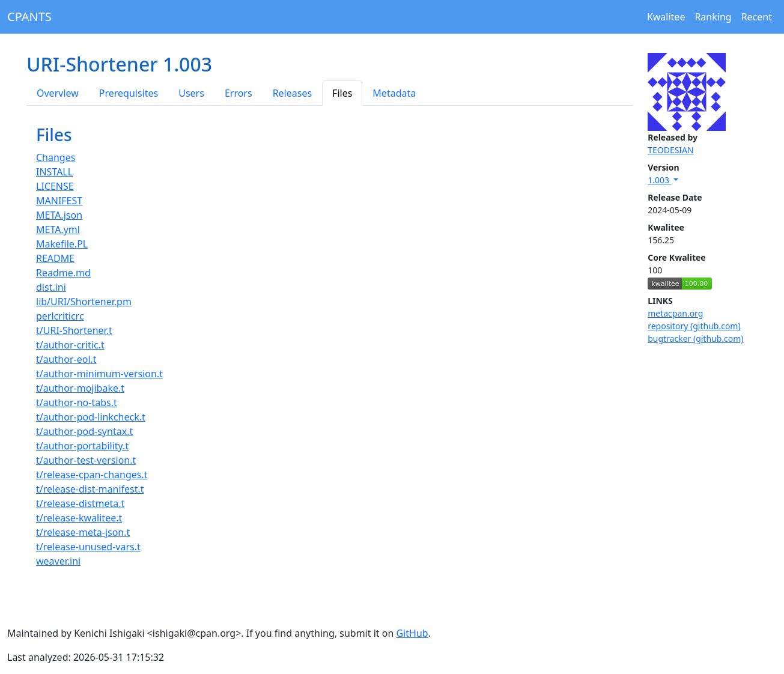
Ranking (713, 17)
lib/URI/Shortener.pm (84, 302)
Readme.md (63, 273)
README (55, 258)
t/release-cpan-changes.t (92, 475)
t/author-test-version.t (86, 460)
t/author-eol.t (66, 359)
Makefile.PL (62, 244)
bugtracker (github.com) (695, 339)
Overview (58, 93)
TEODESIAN (671, 150)
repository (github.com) (694, 326)
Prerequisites (129, 93)
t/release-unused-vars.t (88, 547)
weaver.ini (58, 561)
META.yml (58, 229)
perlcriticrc (60, 316)
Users (191, 93)
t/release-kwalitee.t (79, 518)
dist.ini (51, 287)
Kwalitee (666, 17)
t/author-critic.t (70, 345)
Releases (292, 93)
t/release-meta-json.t (83, 532)
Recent (757, 17)
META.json (59, 215)
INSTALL (54, 172)
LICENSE (55, 186)
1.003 (659, 180)
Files (342, 93)
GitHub (412, 633)
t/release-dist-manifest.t (90, 489)
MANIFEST (59, 201)
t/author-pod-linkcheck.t (91, 417)
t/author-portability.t (82, 446)
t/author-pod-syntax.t (84, 431)
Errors (239, 93)
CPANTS (29, 17)
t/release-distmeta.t (80, 503)
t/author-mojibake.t (80, 388)
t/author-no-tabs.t (77, 402)
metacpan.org (675, 313)
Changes (56, 157)
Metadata (394, 93)
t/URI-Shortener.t (74, 330)
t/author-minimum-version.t (99, 374)
